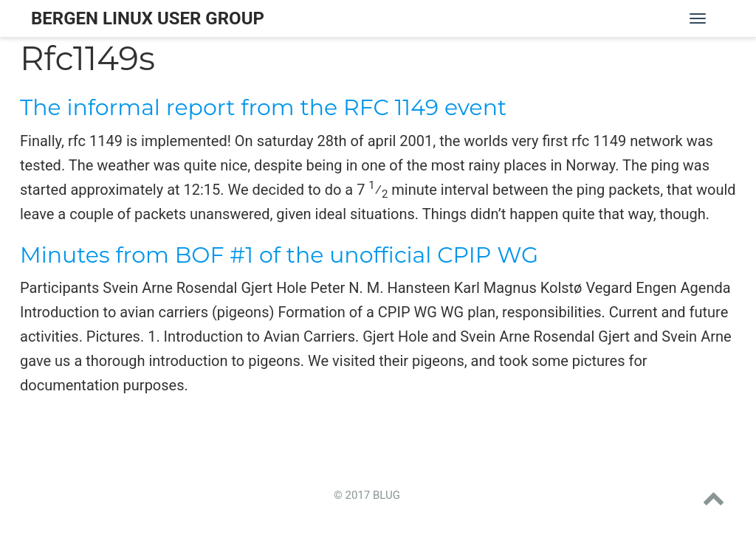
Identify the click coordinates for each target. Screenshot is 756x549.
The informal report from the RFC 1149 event (263, 107)
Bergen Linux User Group (148, 18)
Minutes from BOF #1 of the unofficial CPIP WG (279, 255)
